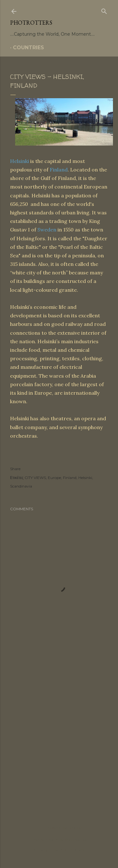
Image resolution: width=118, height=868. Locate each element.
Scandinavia (21, 486)
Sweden (47, 230)
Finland (59, 170)
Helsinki (20, 161)
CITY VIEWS (35, 478)
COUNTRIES (28, 48)
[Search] (104, 10)
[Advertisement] (59, 733)
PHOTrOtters (31, 23)
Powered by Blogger (59, 828)
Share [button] (15, 469)
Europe (54, 478)
